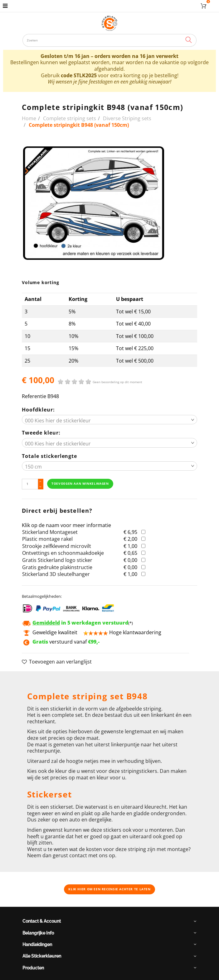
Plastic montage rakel (47, 539)
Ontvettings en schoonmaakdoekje (63, 553)
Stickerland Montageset (50, 532)
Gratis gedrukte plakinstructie (57, 567)
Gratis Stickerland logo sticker (57, 560)
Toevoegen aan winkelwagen (80, 483)
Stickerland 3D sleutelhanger (56, 574)
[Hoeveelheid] (30, 484)
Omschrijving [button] (43, 679)
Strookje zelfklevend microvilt (57, 546)
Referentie (34, 396)
